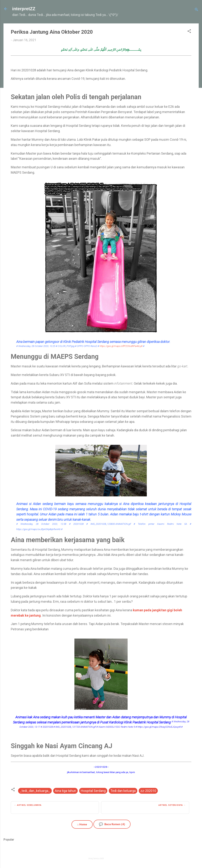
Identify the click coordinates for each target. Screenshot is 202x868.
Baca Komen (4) (112, 824)
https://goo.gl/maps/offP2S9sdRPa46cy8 (121, 346)
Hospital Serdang (93, 791)
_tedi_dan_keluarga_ (35, 791)
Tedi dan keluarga (123, 791)
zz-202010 (148, 791)
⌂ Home (82, 824)
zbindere (109, 858)
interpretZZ (24, 9)
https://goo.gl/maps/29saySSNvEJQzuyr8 (159, 727)
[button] (189, 32)
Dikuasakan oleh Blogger (101, 851)
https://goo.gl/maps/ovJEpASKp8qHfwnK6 (38, 529)
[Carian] (197, 10)
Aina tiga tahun (65, 791)
